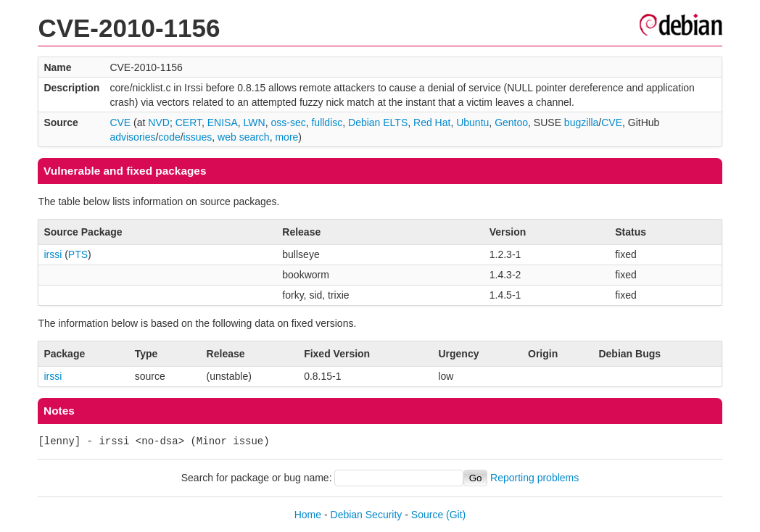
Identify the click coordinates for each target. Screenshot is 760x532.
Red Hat (432, 122)
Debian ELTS (378, 122)
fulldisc (327, 122)
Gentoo (511, 122)
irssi (53, 254)
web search (244, 137)
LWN (255, 122)
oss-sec (288, 122)
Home (308, 515)
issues (198, 137)
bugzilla (581, 122)
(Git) (456, 515)
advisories (132, 137)
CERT (189, 122)
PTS (78, 254)
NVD (159, 122)
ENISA (223, 122)
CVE (120, 122)
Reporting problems (534, 478)
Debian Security (367, 515)
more (286, 137)
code (169, 137)
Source (427, 515)
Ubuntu (472, 122)
